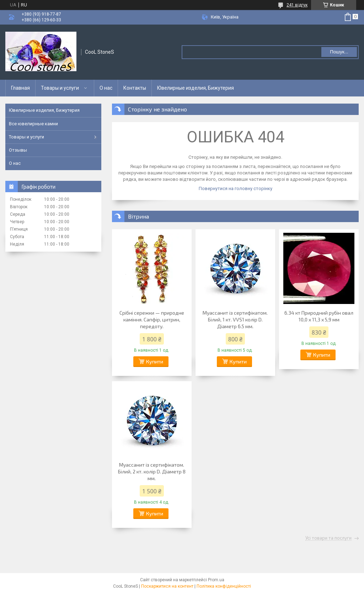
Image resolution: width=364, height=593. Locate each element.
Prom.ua (216, 580)
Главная (20, 88)
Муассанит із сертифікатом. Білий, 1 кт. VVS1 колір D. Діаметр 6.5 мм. (235, 319)
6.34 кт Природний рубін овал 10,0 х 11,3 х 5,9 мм (319, 316)
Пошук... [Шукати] (339, 52)
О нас (106, 88)
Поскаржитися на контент (167, 586)
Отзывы (18, 150)
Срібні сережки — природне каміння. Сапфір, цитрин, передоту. (152, 319)
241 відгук (297, 5)
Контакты (135, 88)
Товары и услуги (60, 88)
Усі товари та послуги (328, 538)
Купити (155, 361)
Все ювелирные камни (33, 124)
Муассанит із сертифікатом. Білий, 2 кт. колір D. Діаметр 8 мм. (152, 471)
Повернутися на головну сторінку (235, 188)
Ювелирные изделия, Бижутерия (196, 88)
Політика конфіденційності (224, 586)
